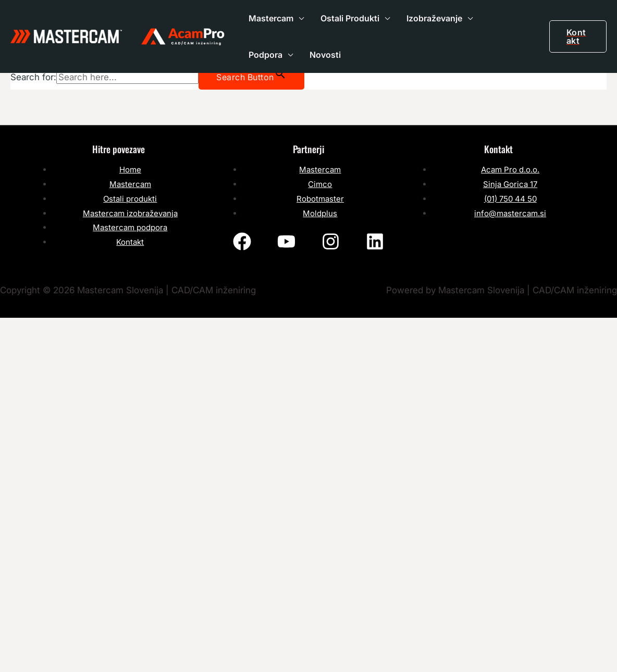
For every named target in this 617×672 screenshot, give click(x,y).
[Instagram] (331, 241)
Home (130, 170)
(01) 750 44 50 (510, 199)
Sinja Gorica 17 (510, 184)
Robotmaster (320, 199)
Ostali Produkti (350, 18)
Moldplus (320, 213)
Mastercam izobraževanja (130, 213)
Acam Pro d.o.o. (510, 170)
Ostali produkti (130, 199)
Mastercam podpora (130, 227)
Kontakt (130, 242)
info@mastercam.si (510, 213)
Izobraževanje (434, 18)
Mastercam (271, 18)
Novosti (325, 55)
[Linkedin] (375, 241)
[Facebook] (242, 241)
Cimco (320, 184)
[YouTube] (286, 241)
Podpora (266, 55)
